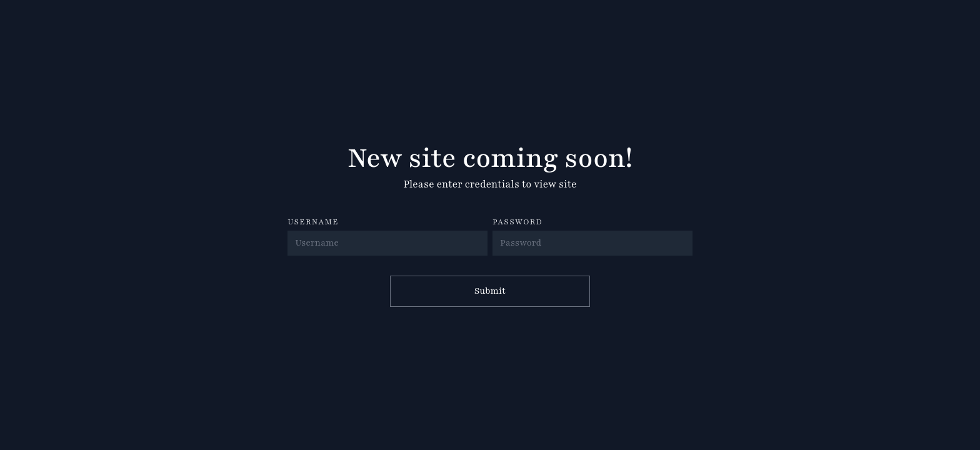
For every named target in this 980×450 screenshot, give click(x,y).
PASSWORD (517, 222)
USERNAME (313, 222)
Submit (490, 291)
